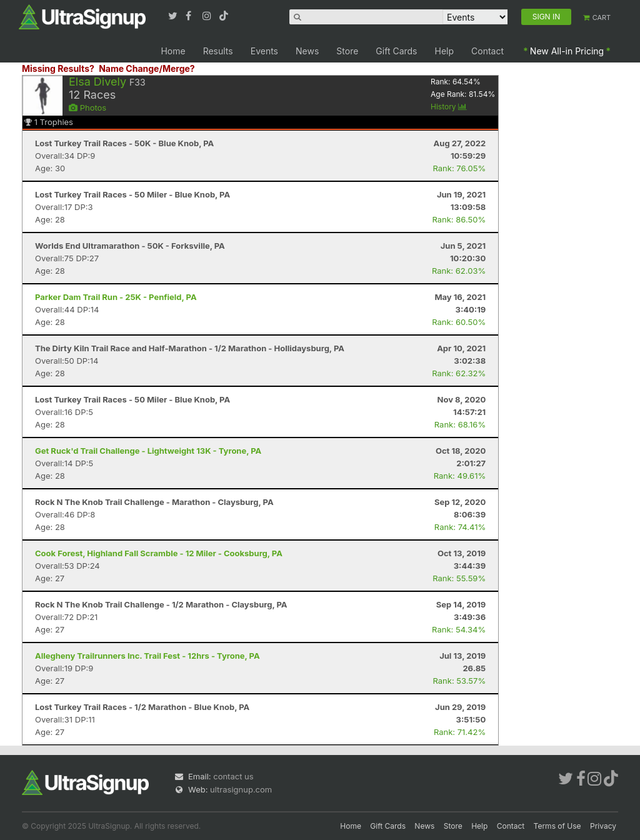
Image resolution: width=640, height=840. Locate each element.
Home (173, 51)
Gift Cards (396, 51)
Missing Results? (58, 68)
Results (218, 51)
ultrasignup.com (241, 789)
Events (264, 51)
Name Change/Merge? (147, 68)
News (307, 51)
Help (445, 51)
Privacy (603, 826)
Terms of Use (557, 826)
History (449, 107)
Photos (87, 107)
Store (347, 51)
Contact (487, 51)
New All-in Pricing (567, 51)
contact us (233, 776)
